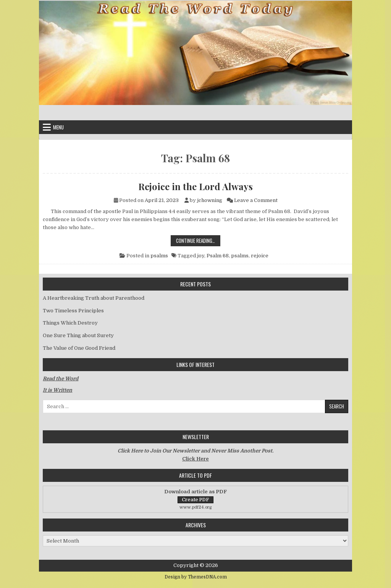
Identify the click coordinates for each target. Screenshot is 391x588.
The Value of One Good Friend (79, 348)
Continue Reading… (198, 240)
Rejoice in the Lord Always (195, 186)
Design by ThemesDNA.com (196, 577)
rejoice (260, 256)
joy (201, 256)
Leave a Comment (256, 200)
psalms (159, 256)
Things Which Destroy (70, 323)
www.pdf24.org (196, 507)
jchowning (210, 200)
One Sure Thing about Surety (78, 335)
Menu (58, 127)
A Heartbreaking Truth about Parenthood (94, 298)
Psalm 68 (218, 256)
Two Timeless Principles (73, 311)
